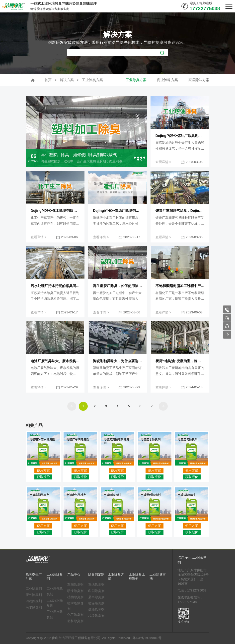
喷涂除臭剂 (96, 603)
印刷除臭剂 (96, 591)
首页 (48, 80)
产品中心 (74, 575)
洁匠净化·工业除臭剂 (192, 560)
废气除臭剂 (34, 595)
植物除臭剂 (75, 597)
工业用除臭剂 (55, 577)
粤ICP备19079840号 (147, 638)
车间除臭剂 (75, 585)
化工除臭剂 (75, 615)
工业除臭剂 (34, 589)
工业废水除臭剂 (55, 615)
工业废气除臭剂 (55, 591)
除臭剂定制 (96, 575)
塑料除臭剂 (75, 621)
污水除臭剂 (34, 607)
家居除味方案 (199, 80)
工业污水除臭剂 (55, 603)
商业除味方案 (167, 80)
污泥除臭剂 (34, 601)
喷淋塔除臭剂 (75, 606)
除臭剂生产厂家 (34, 577)
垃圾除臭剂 (96, 616)
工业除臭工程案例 (137, 577)
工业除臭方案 (92, 80)
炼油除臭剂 (96, 610)
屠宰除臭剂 (96, 597)
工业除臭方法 (158, 577)
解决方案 (67, 80)
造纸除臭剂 (96, 585)
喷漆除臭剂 (75, 591)
